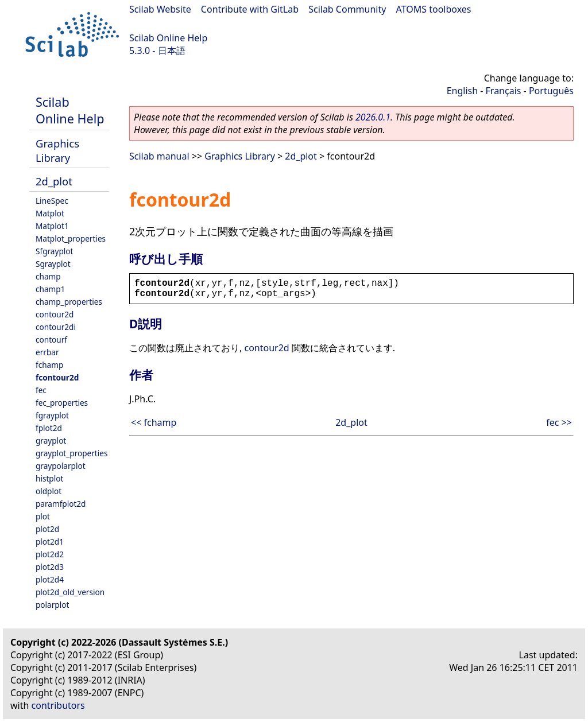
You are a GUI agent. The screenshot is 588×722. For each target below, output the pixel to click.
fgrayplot (52, 415)
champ (48, 276)
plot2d (47, 529)
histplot (49, 478)
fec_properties (62, 403)
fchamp (49, 365)
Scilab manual (159, 156)
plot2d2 (50, 554)
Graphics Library (57, 150)
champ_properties (69, 302)
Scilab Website (160, 9)
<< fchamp (154, 422)
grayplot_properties (71, 453)
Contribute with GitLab (250, 9)
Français (504, 91)
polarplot (52, 605)
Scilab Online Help (168, 38)
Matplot (50, 213)
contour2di (56, 327)
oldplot (49, 491)
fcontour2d (57, 377)
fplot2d (49, 428)
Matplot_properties (71, 238)
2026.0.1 (373, 117)
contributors (58, 705)
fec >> (559, 422)
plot (43, 516)
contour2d (55, 314)
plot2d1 (50, 541)
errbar (47, 352)
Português (551, 91)
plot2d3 (50, 567)
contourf (51, 339)
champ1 (50, 289)
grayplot (51, 440)
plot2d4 (50, 579)
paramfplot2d (61, 504)
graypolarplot (61, 466)
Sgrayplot (53, 264)
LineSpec (52, 201)
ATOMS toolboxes (434, 9)
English (462, 91)
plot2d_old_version (70, 592)
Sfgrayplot (54, 251)
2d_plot (54, 181)
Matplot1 (52, 226)
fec (41, 390)
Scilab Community (347, 9)
